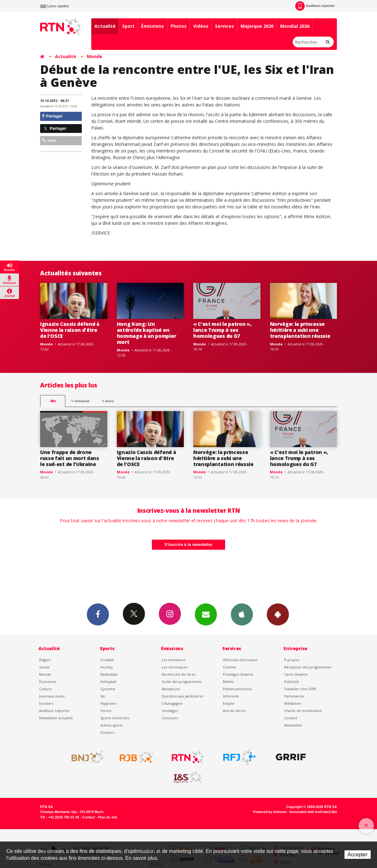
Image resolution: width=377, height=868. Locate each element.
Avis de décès (234, 711)
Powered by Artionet (270, 812)
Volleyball (108, 682)
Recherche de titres (179, 674)
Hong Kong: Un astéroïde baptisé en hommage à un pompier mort (147, 333)
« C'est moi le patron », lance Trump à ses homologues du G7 (222, 330)
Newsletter (293, 725)
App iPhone (242, 614)
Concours (170, 718)
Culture (45, 689)
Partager (52, 116)
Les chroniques (175, 667)
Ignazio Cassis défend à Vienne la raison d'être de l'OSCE (70, 330)
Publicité (292, 682)
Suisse (44, 667)
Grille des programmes (181, 682)
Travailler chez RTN (300, 689)
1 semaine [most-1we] (80, 401)
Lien (49, 140)
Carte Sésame (296, 674)
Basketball (109, 674)
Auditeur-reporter (315, 6)
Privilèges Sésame (238, 674)
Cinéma (229, 667)
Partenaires (294, 696)
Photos (179, 26)
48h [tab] (53, 401)
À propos (292, 660)
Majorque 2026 (257, 26)
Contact (291, 718)
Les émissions (173, 660)
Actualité (105, 26)
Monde (95, 56)
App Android (278, 614)
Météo (228, 682)
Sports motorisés (115, 718)
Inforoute (231, 696)
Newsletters (206, 614)
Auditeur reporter (54, 711)
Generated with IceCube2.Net (313, 812)
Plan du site (108, 817)
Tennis (106, 711)
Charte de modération (303, 711)
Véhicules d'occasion (240, 660)
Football (107, 660)
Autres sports (112, 725)
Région (45, 660)
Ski (103, 696)
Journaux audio (52, 696)
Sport (128, 26)
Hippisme (108, 703)
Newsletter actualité (56, 718)
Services (224, 26)
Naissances (171, 689)
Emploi (229, 703)
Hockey (107, 667)
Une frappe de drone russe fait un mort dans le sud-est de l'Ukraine (70, 458)
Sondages (170, 711)
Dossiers (46, 703)
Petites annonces (237, 689)
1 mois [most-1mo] (108, 401)
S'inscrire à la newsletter (188, 545)
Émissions (153, 26)
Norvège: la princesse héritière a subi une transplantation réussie (300, 330)
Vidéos (201, 26)
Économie (48, 682)
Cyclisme (108, 689)
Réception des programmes (308, 667)
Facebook (98, 614)
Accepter (358, 855)
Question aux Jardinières (183, 696)
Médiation (293, 703)
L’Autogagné (172, 703)
